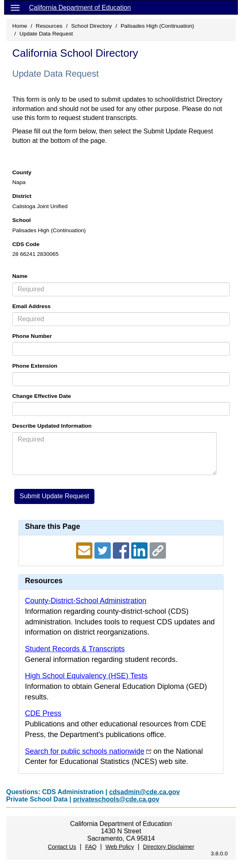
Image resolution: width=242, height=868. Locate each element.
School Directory (92, 26)
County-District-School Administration (86, 601)
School (21, 220)
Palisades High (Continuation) (157, 26)
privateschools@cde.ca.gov (116, 799)
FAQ (91, 847)
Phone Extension (35, 366)
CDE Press (43, 713)
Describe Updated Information (52, 426)
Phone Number (32, 336)
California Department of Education (80, 8)
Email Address (31, 306)
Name (20, 276)
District (22, 196)
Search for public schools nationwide (85, 751)
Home (20, 26)
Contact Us (62, 847)
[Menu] (15, 7)
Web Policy (120, 847)
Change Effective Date (42, 396)
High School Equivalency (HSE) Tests (86, 676)
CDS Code (26, 244)
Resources (49, 26)
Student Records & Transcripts (75, 649)
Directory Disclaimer (169, 847)
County (22, 172)
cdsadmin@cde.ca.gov (145, 792)
